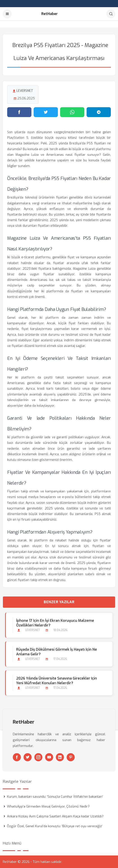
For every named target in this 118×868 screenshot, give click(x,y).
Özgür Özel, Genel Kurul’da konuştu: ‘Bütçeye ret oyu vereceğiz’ (55, 826)
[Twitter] (28, 757)
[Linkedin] (60, 757)
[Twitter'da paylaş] (46, 112)
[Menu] (7, 14)
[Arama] (111, 14)
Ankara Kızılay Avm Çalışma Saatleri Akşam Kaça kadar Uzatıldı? (55, 816)
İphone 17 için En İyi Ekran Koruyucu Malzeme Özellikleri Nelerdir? (55, 623)
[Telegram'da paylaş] (99, 112)
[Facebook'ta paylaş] (19, 112)
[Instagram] (38, 757)
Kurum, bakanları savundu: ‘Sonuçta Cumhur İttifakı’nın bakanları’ (55, 797)
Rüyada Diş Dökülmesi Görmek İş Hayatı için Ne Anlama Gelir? (57, 652)
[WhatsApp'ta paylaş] (72, 112)
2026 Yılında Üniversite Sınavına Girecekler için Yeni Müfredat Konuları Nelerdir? (57, 681)
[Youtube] (49, 757)
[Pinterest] (71, 757)
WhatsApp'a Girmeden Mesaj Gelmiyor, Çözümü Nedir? (48, 806)
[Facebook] (17, 757)
